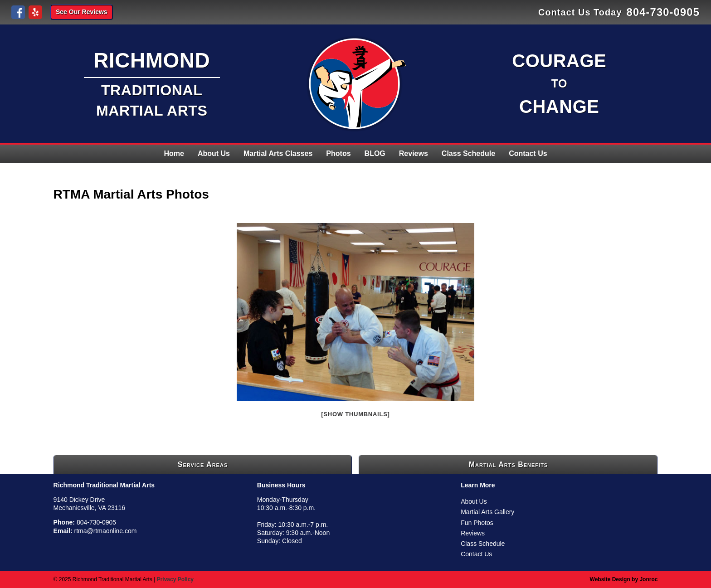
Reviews (414, 153)
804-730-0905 (663, 12)
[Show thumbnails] (355, 414)
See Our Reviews (82, 12)
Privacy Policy (175, 579)
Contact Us (528, 153)
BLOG (375, 153)
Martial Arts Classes (278, 153)
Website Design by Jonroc (624, 579)
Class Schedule (468, 153)
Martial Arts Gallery (487, 512)
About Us (214, 153)
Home (174, 153)
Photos (338, 153)
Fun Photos (477, 523)
